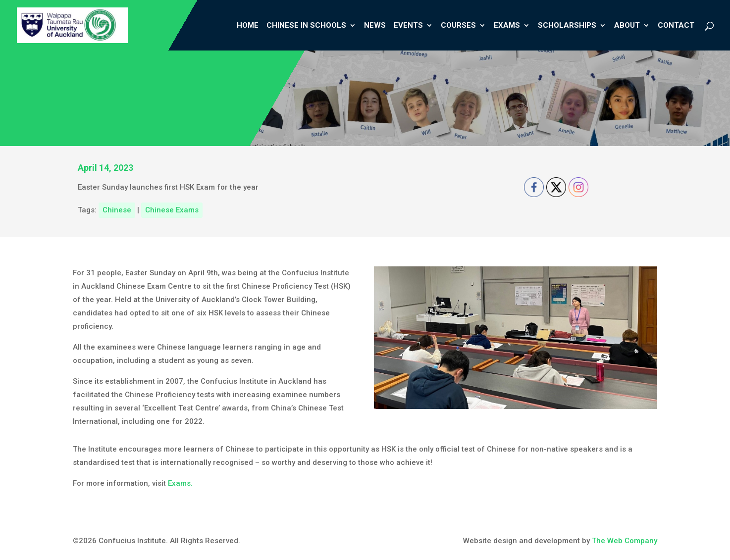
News (375, 26)
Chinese (117, 210)
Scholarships (567, 26)
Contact (676, 26)
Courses (458, 26)
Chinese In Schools (306, 26)
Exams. (181, 483)
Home (248, 26)
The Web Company (625, 541)
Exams (507, 26)
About (627, 26)
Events (408, 26)
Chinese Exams (172, 210)
